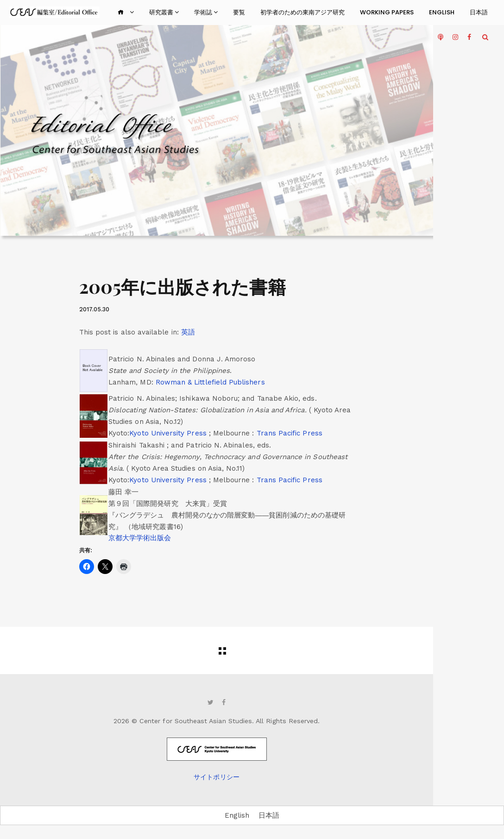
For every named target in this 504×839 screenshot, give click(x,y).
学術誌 (206, 12)
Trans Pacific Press (290, 433)
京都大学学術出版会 (140, 538)
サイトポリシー (216, 777)
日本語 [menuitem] (269, 815)
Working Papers (387, 12)
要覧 (239, 12)
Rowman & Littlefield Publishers (210, 382)
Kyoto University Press (169, 433)
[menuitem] (188, 332)
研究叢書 (164, 12)
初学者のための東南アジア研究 (302, 12)
